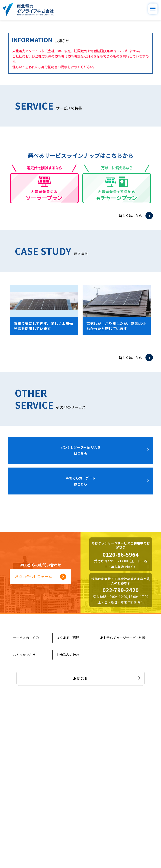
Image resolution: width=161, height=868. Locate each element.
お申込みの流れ (68, 823)
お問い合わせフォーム (41, 745)
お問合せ (80, 845)
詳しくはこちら (130, 384)
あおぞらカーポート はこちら (82, 649)
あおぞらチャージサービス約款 (123, 806)
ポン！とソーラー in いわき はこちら (82, 619)
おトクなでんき (25, 823)
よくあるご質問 (68, 806)
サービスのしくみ (26, 806)
